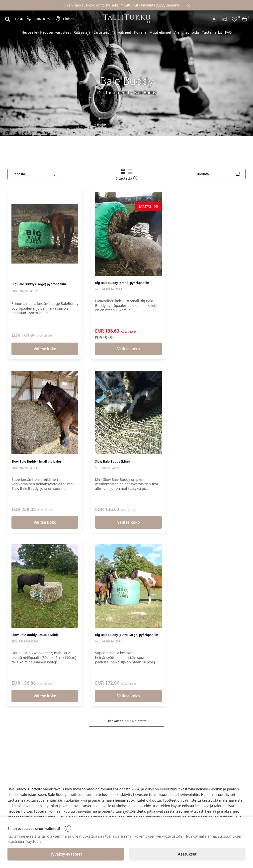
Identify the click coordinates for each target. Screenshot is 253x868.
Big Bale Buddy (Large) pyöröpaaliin (39, 284)
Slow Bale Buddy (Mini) (112, 461)
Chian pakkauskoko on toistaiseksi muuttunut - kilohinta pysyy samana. (122, 5)
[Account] (214, 19)
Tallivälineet (122, 32)
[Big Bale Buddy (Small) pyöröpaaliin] (128, 234)
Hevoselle (29, 32)
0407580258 (43, 19)
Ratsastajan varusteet (91, 32)
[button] (123, 172)
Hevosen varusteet (55, 32)
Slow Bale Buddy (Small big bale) (36, 461)
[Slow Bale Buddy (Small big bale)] (45, 413)
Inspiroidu (191, 32)
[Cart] (245, 19)
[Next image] (72, 236)
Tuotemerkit (212, 32)
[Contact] (224, 19)
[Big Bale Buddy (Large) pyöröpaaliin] (45, 234)
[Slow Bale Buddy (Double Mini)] (45, 586)
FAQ (228, 32)
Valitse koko (45, 349)
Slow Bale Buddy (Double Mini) (35, 635)
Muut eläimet (160, 32)
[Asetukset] (187, 854)
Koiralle (140, 32)
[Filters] (218, 174)
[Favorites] (235, 19)
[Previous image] (18, 236)
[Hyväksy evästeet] (66, 854)
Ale (177, 32)
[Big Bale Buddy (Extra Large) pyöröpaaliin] (128, 586)
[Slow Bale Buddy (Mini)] (128, 413)
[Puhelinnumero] (30, 19)
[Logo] (127, 19)
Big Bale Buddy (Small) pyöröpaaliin (122, 283)
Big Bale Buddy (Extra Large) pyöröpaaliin (126, 635)
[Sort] (35, 174)
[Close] (188, 5)
